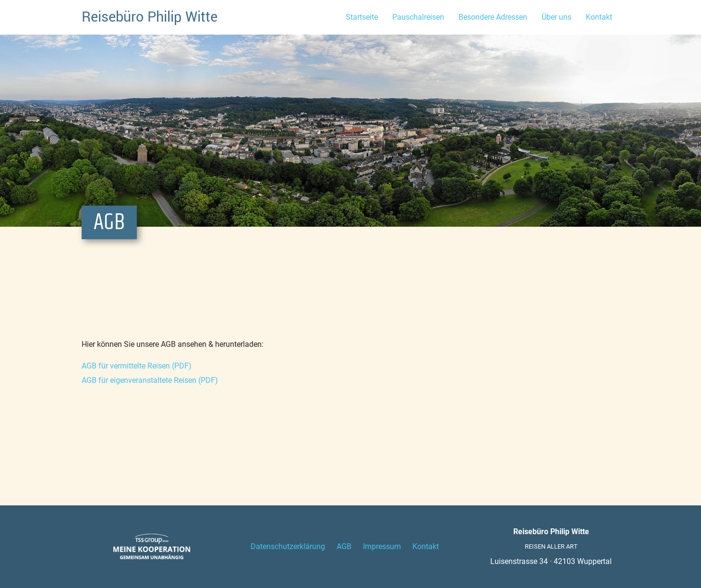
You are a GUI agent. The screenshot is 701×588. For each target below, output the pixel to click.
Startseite (362, 17)
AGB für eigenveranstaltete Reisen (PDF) (150, 380)
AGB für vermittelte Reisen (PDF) (137, 366)
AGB (344, 546)
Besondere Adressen (493, 17)
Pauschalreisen (418, 17)
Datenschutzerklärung (288, 546)
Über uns (556, 17)
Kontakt (599, 17)
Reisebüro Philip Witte (150, 17)
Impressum (382, 546)
